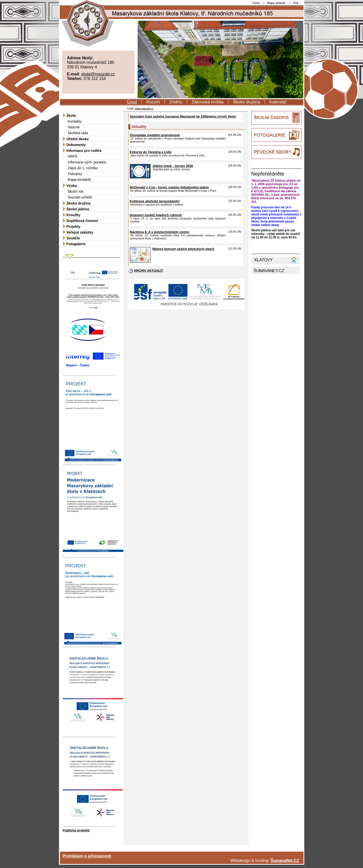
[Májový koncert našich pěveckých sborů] (140, 261)
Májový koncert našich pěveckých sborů (183, 249)
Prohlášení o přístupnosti (87, 856)
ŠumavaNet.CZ (285, 861)
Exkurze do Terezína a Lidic (151, 152)
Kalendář (278, 102)
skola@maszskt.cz (98, 74)
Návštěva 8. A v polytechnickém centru (160, 232)
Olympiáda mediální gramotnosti (155, 135)
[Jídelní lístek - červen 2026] (140, 177)
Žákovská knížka (208, 102)
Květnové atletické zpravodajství (155, 201)
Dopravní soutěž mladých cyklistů (156, 215)
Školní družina (247, 102)
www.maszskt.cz (144, 109)
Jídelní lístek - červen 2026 (173, 166)
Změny (176, 102)
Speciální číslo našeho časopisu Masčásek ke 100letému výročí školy (183, 116)
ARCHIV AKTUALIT (148, 271)
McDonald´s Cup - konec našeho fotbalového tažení (169, 187)
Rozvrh (153, 102)
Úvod (132, 102)
